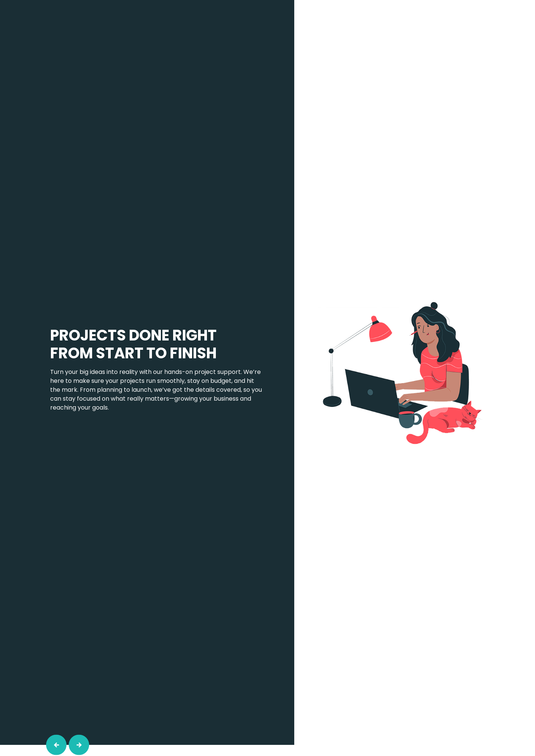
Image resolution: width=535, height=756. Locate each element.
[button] (56, 745)
